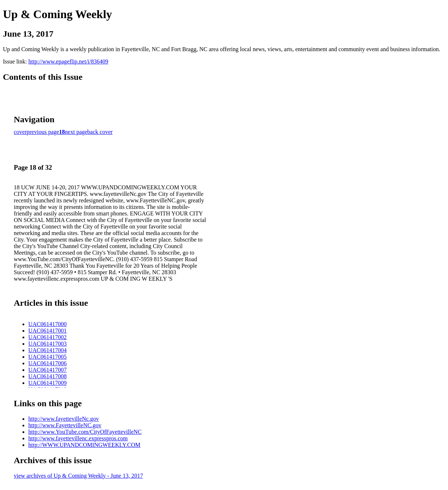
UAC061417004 (48, 350)
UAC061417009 (48, 383)
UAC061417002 (48, 337)
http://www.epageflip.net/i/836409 (68, 61)
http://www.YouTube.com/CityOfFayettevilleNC (85, 432)
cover (20, 132)
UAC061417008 (48, 376)
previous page (43, 132)
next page (76, 132)
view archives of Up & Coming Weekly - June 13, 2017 (78, 476)
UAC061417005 (48, 357)
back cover (100, 132)
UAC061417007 (48, 370)
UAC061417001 (48, 331)
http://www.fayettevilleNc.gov (63, 419)
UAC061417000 (48, 324)
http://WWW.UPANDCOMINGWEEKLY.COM (84, 445)
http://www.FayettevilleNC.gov (65, 425)
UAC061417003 (48, 344)
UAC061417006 (48, 363)
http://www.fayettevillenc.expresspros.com (78, 438)
